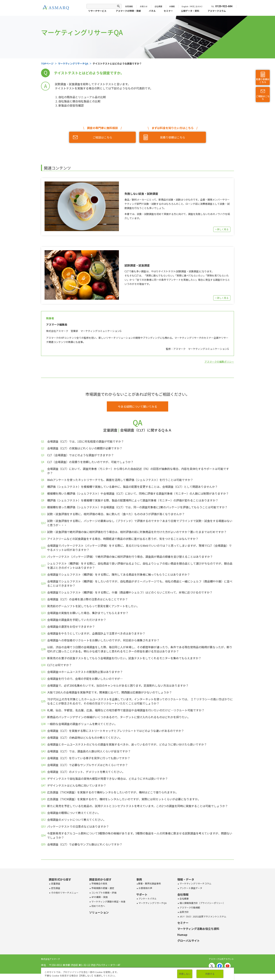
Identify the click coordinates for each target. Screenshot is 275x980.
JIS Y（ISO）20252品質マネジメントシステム (203, 916)
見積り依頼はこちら (263, 81)
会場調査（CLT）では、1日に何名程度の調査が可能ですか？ (85, 441)
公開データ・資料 (190, 11)
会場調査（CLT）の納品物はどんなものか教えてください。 (85, 737)
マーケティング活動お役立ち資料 (198, 929)
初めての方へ (98, 906)
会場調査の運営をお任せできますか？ (71, 627)
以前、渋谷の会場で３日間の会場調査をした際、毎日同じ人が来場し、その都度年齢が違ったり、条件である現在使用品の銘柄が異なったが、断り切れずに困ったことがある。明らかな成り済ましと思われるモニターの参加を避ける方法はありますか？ (140, 649)
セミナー (168, 11)
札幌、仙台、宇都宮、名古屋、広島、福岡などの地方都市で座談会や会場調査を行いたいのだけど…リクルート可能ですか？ (126, 710)
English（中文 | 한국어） (193, 6)
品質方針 (184, 912)
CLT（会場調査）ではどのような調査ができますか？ (81, 455)
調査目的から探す (100, 879)
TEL (222, 6)
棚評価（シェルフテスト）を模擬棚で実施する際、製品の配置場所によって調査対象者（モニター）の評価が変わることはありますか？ (133, 500)
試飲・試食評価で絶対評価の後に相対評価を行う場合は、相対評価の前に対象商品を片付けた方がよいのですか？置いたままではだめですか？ (137, 532)
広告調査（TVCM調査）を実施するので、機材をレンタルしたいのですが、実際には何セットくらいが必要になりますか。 (124, 799)
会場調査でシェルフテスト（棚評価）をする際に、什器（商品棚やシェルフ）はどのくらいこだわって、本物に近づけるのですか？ (130, 592)
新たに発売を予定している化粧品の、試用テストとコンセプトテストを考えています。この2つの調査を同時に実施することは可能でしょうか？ (137, 806)
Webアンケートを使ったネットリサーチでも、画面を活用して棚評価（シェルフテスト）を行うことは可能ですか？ (120, 480)
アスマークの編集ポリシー (219, 362)
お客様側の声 (145, 888)
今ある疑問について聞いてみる (137, 406)
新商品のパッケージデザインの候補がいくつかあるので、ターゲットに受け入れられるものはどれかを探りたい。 (119, 717)
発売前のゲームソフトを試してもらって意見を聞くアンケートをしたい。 (93, 606)
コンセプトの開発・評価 (104, 893)
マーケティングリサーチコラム (195, 883)
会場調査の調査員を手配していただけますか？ (77, 620)
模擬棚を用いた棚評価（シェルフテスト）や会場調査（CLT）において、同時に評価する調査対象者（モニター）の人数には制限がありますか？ (138, 493)
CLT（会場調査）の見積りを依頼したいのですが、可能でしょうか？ (90, 462)
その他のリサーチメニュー (64, 893)
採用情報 (129, 6)
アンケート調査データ (191, 888)
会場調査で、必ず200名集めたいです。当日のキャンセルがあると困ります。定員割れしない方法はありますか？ (118, 685)
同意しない (185, 974)
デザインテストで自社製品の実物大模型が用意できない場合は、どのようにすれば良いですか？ (108, 779)
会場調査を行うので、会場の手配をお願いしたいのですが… (85, 679)
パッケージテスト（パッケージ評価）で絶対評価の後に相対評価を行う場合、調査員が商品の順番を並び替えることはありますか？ (130, 557)
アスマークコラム (217, 11)
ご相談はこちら (263, 98)
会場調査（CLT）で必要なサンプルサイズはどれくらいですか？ (88, 765)
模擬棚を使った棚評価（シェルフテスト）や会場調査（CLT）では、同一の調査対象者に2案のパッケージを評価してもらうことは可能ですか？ (137, 507)
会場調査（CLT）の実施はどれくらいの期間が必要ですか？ (85, 448)
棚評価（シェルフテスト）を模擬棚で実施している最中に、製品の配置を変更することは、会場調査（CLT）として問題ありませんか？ (132, 487)
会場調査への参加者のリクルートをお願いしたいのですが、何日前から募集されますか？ (103, 640)
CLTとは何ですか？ (59, 665)
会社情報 (183, 894)
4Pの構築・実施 (99, 897)
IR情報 (172, 6)
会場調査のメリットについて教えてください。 (77, 820)
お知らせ (144, 6)
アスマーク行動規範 (190, 907)
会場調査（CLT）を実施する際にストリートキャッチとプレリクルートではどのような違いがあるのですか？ (116, 731)
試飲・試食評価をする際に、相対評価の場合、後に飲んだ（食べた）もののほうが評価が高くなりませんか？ (116, 514)
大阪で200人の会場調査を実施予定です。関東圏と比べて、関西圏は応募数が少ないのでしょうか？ (110, 692)
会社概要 (158, 6)
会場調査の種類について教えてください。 (74, 813)
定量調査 (55, 883)
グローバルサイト (189, 941)
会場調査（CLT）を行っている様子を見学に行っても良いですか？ (89, 758)
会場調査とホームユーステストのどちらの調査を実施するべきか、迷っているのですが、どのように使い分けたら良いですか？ (127, 744)
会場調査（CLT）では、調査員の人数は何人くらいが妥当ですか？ (89, 751)
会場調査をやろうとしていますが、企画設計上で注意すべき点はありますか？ (96, 633)
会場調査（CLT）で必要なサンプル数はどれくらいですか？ (85, 844)
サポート (142, 894)
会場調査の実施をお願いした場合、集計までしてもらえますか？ (88, 613)
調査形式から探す (60, 879)
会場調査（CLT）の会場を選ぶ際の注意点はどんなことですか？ (88, 599)
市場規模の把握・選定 (103, 888)
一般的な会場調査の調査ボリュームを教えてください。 (82, 724)
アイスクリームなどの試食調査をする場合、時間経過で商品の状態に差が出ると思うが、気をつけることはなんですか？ (123, 539)
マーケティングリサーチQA (152, 903)
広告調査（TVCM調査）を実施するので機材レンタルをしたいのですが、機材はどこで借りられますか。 (113, 792)
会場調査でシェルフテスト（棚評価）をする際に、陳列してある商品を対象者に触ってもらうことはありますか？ (119, 574)
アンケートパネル (147, 899)
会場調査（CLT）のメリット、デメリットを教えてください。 (86, 772)
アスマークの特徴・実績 (128, 11)
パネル (152, 11)
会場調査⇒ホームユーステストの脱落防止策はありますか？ (85, 672)
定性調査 (55, 888)
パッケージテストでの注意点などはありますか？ (78, 826)
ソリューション (99, 912)
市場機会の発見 (99, 883)
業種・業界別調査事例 (149, 883)
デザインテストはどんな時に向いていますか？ (77, 785)
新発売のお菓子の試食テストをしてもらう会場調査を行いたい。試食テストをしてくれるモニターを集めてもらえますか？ (124, 658)
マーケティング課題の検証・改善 (108, 902)
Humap (182, 935)
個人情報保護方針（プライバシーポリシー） (202, 903)
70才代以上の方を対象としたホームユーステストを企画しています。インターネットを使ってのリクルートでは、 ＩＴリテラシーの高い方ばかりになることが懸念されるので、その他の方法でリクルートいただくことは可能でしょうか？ (140, 701)
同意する (210, 974)
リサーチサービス (97, 11)
